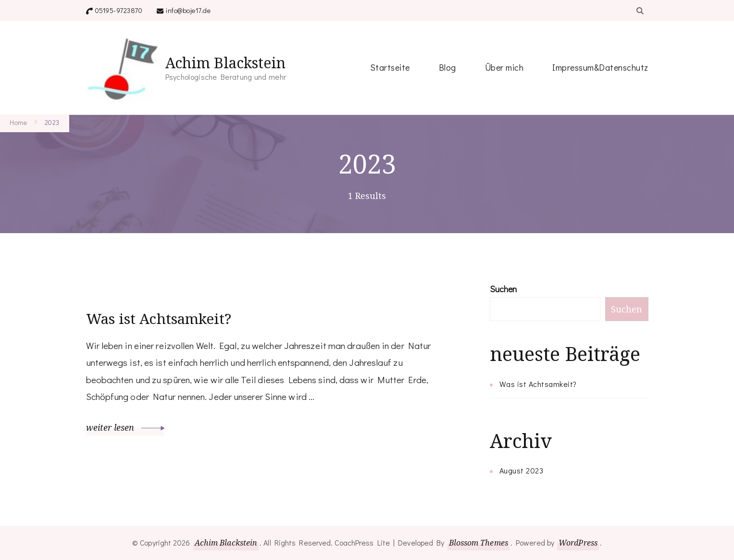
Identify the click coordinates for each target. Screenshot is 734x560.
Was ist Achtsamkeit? (159, 318)
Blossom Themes (479, 543)
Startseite (390, 67)
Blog (448, 67)
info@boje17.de (188, 10)
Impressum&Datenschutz (600, 67)
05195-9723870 (119, 10)
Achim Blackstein (225, 63)
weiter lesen (125, 427)
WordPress (578, 543)
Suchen (503, 289)
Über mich (504, 67)
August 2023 (522, 470)
